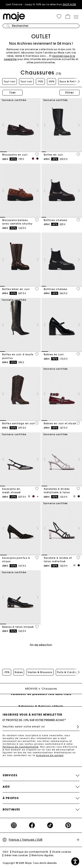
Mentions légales (42, 855)
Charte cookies (61, 852)
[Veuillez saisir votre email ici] (41, 727)
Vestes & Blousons (40, 672)
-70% (40, 81)
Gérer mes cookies (16, 855)
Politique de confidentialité (30, 852)
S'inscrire (78, 727)
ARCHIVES (31, 689)
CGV (5, 852)
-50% (51, 81)
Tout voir (10, 81)
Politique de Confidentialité (21, 747)
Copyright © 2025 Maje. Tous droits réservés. (30, 863)
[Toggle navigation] (76, 17)
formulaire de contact (50, 755)
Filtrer (70, 93)
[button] (59, 16)
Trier (12, 93)
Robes (19, 672)
